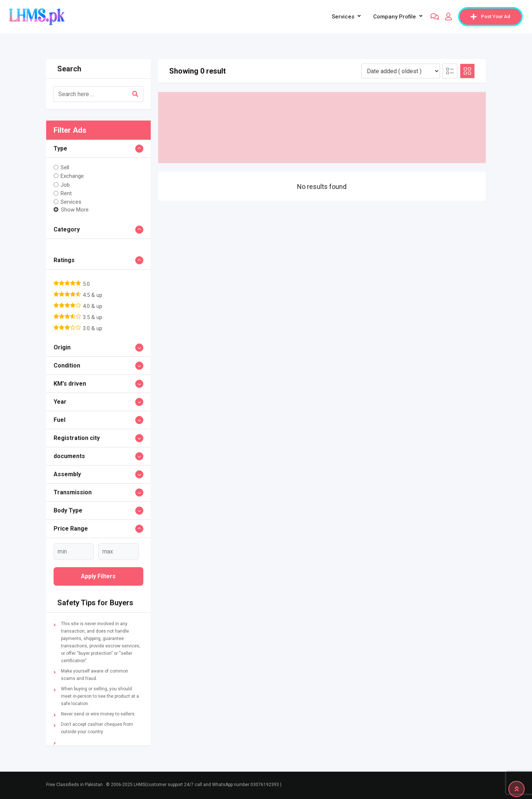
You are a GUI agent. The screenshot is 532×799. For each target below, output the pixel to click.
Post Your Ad (490, 17)
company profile (395, 17)
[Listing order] (401, 71)
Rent (66, 193)
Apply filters (98, 576)
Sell (65, 167)
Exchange (72, 176)
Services (343, 17)
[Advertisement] (322, 128)
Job (65, 184)
